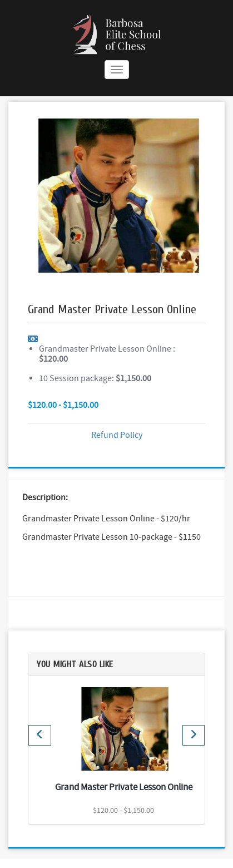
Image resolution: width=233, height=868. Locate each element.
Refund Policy (117, 435)
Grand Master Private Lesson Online (124, 787)
